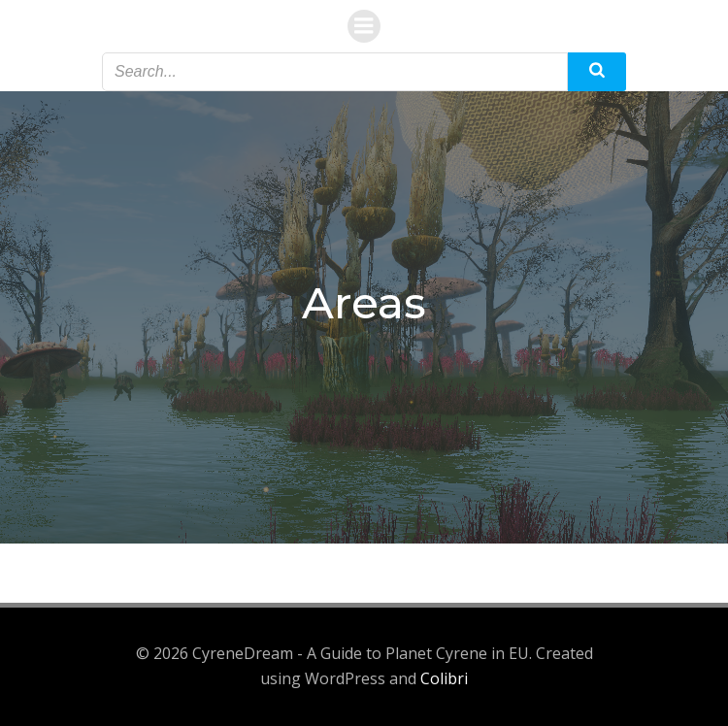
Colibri (444, 678)
